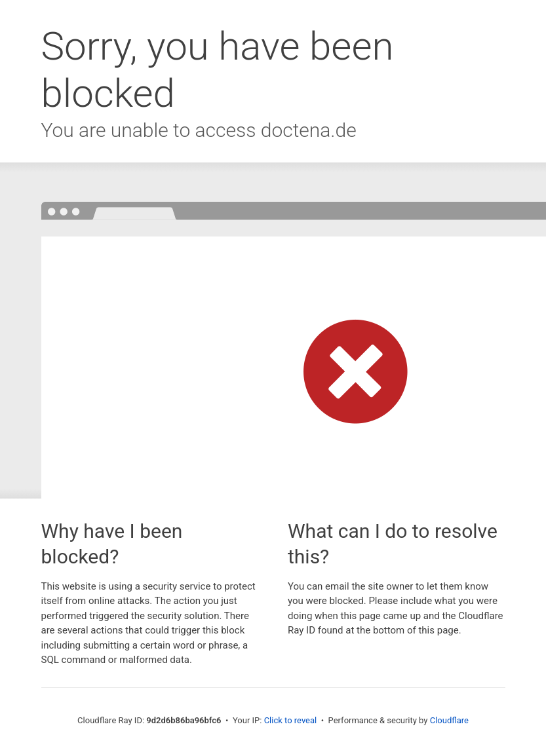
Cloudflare (449, 720)
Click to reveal (291, 720)
